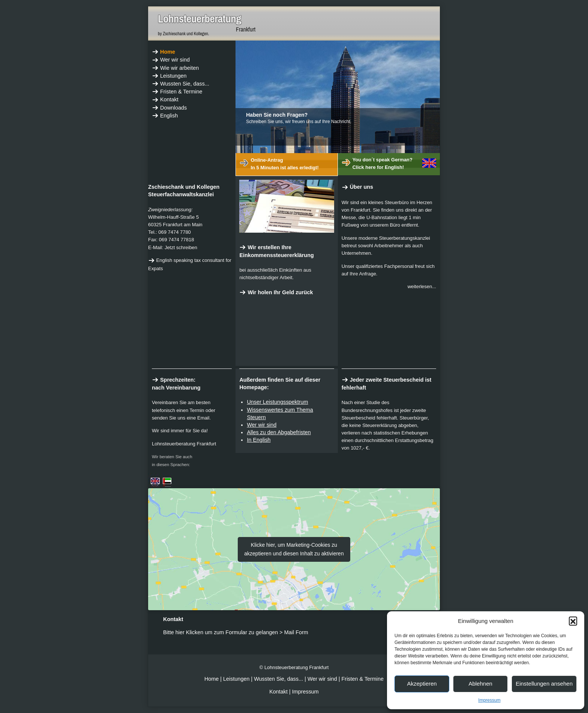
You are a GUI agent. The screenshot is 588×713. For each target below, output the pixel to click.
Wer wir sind (262, 425)
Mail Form (296, 632)
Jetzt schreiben (181, 247)
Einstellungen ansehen (544, 684)
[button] (573, 621)
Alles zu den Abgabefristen (279, 432)
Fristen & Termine (363, 679)
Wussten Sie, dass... (278, 679)
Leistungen (236, 679)
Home (212, 679)
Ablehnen (480, 684)
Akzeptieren (422, 684)
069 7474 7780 (174, 232)
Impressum (489, 700)
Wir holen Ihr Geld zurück (276, 292)
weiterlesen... (422, 287)
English (262, 440)
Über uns (357, 187)
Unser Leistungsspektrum (277, 402)
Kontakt (278, 692)
